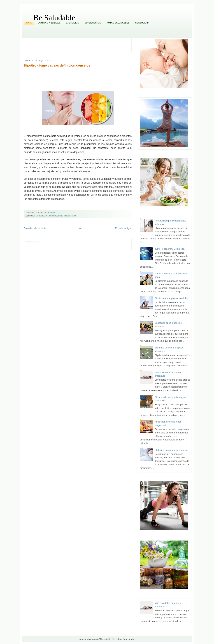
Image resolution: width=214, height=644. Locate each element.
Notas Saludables (118, 23)
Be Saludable (54, 18)
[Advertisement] (80, 45)
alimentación (42, 216)
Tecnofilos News (32, 245)
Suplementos (93, 23)
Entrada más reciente (35, 228)
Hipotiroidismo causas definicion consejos (57, 65)
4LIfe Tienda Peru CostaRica (169, 249)
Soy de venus (54, 245)
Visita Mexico (87, 247)
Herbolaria (142, 23)
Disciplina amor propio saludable (171, 298)
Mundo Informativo (49, 247)
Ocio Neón (44, 245)
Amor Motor (121, 247)
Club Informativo (75, 242)
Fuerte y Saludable (67, 245)
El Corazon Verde (100, 247)
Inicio (29, 23)
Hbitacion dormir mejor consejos (171, 450)
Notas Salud (70, 216)
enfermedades (56, 216)
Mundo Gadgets (102, 245)
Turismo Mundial (63, 247)
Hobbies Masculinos (115, 242)
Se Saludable (76, 247)
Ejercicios (72, 23)
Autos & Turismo (115, 245)
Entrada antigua (123, 228)
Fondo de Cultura (89, 242)
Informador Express (60, 242)
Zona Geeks (102, 242)
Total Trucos (80, 245)
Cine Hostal (90, 245)
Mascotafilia (36, 247)
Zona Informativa (33, 242)
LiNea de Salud (46, 242)
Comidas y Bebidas (49, 23)
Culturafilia (111, 247)
